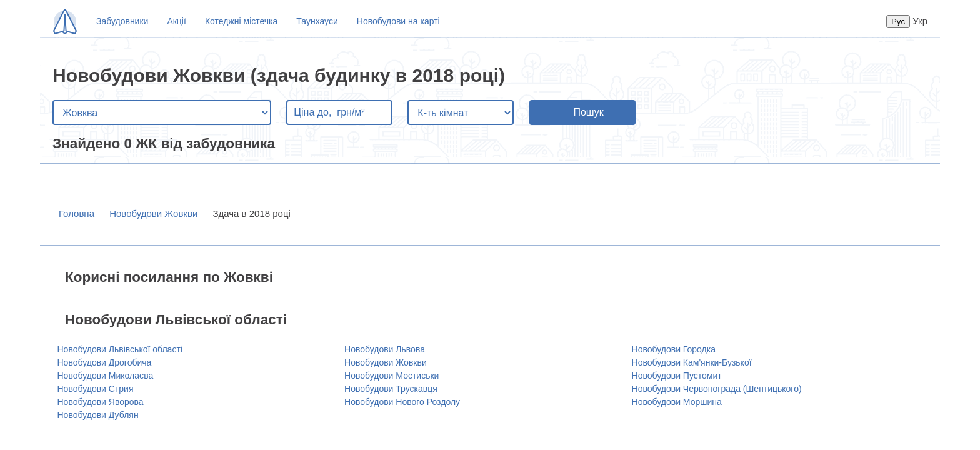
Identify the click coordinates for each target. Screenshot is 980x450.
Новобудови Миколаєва (106, 376)
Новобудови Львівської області (120, 349)
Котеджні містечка (241, 21)
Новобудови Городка (674, 349)
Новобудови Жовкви (153, 213)
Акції (176, 21)
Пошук (588, 112)
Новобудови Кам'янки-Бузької (692, 362)
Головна (77, 213)
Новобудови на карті (398, 21)
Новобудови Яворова (101, 402)
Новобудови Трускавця (391, 389)
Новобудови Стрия (96, 389)
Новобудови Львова (385, 349)
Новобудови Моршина (677, 402)
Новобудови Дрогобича (105, 362)
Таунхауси (317, 21)
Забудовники (122, 21)
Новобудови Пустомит (677, 376)
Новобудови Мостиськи (392, 376)
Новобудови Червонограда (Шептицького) (717, 389)
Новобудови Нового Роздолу (402, 402)
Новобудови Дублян (98, 415)
